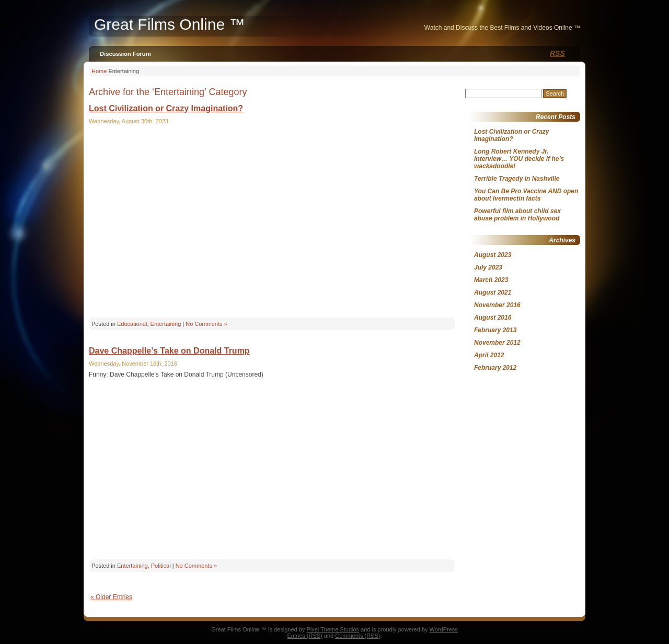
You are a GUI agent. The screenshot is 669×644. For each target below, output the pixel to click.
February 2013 (495, 330)
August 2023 (493, 255)
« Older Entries (111, 597)
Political (161, 566)
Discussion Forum (125, 54)
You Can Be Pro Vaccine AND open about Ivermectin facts (526, 195)
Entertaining (166, 324)
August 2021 (493, 292)
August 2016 (493, 318)
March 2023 (491, 280)
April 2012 (489, 355)
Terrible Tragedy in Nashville (517, 179)
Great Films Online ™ (169, 24)
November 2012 (497, 343)
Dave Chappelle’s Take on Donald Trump (169, 351)
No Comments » (206, 324)
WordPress (444, 629)
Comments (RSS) (357, 636)
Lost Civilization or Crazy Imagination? (166, 108)
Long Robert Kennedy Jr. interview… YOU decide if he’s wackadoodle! (519, 159)
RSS (557, 53)
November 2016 (497, 305)
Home (99, 71)
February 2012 (495, 368)
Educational (132, 324)
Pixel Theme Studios (333, 629)
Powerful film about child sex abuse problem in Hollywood (517, 215)
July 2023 (488, 267)
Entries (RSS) (305, 636)
